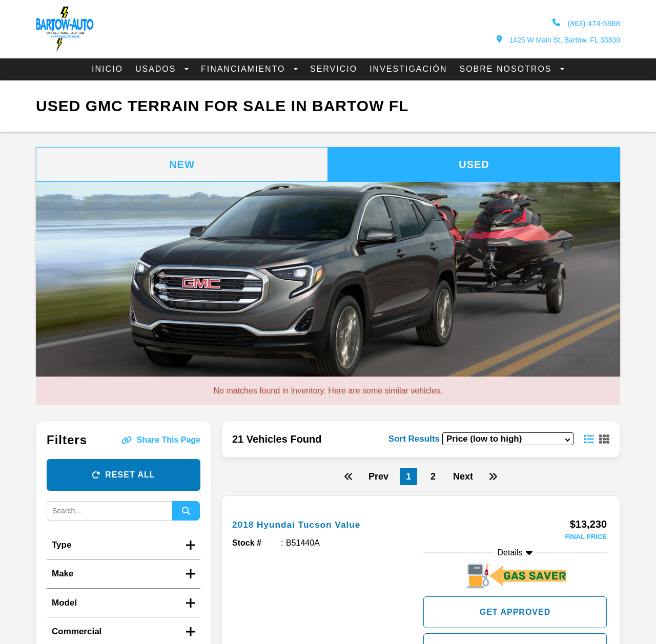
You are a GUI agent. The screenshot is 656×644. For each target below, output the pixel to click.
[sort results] (508, 439)
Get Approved (515, 589)
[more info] (421, 507)
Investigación (408, 69)
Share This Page (161, 440)
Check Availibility (515, 626)
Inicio (107, 69)
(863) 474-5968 (586, 23)
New (182, 164)
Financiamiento (245, 69)
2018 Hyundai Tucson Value (306, 524)
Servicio (334, 69)
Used (474, 164)
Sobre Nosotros (507, 69)
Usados (157, 69)
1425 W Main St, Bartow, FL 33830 (558, 40)
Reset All (123, 475)
